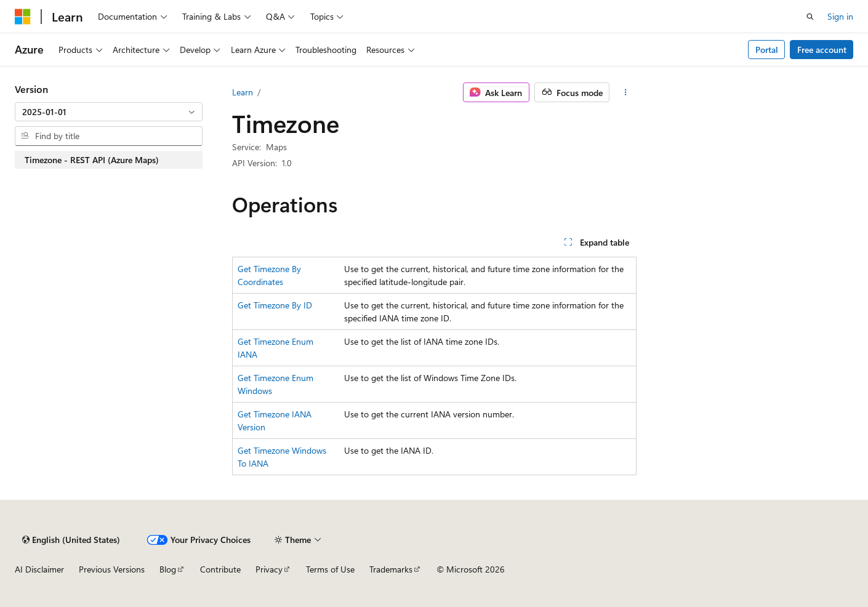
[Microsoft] (23, 17)
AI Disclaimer (39, 569)
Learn (243, 92)
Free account (822, 50)
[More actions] (625, 92)
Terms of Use (330, 569)
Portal (767, 50)
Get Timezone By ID (275, 305)
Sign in (840, 16)
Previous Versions (112, 569)
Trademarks (391, 569)
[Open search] (810, 17)
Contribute (220, 569)
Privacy (269, 569)
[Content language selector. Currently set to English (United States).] (71, 540)
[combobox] (109, 112)
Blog (168, 569)
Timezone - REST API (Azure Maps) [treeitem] (92, 160)
